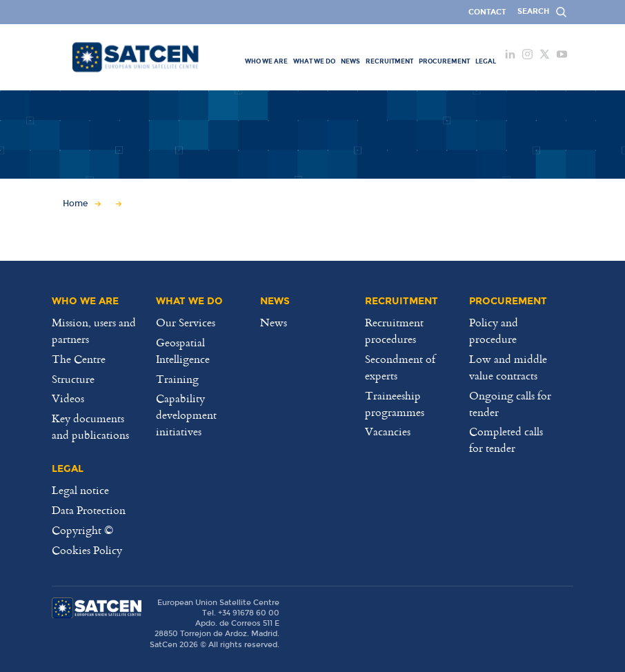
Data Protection (89, 510)
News (274, 322)
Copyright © (82, 530)
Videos (68, 398)
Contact (487, 12)
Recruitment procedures (394, 330)
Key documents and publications (90, 426)
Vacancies (388, 431)
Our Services (186, 322)
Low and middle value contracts (508, 367)
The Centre (79, 359)
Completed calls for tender (506, 439)
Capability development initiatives (186, 415)
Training (177, 379)
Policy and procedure (494, 330)
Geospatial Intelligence (183, 350)
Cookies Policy (87, 550)
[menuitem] (266, 61)
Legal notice (80, 490)
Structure (73, 379)
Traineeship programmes (395, 404)
